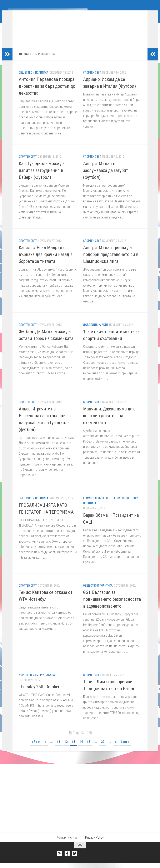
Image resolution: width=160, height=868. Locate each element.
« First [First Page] (36, 748)
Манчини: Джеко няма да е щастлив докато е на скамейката (109, 422)
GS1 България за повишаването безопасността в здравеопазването (112, 605)
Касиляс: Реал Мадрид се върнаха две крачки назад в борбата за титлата (46, 261)
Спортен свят (92, 79)
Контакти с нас (67, 844)
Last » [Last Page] (125, 748)
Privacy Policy (94, 844)
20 (103, 748)
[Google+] (60, 860)
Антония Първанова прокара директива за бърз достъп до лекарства (47, 92)
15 (89, 748)
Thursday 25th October (39, 693)
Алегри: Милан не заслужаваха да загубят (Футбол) (106, 177)
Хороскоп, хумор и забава (37, 681)
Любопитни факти (96, 331)
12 (66, 748)
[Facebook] (67, 860)
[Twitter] (75, 860)
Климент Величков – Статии (102, 504)
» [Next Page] (116, 748)
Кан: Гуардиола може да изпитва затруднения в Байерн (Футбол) (42, 177)
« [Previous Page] (45, 748)
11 (59, 748)
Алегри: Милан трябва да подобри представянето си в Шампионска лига (111, 261)
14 (81, 748)
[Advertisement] (80, 801)
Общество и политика (34, 79)
